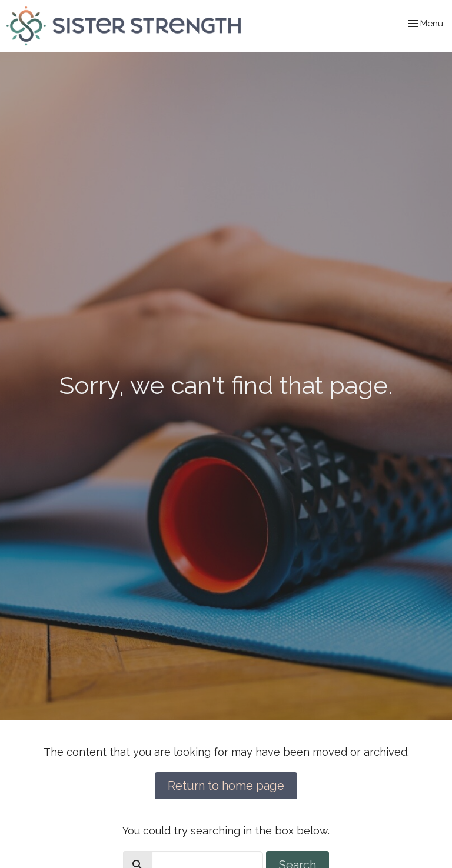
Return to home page (226, 786)
